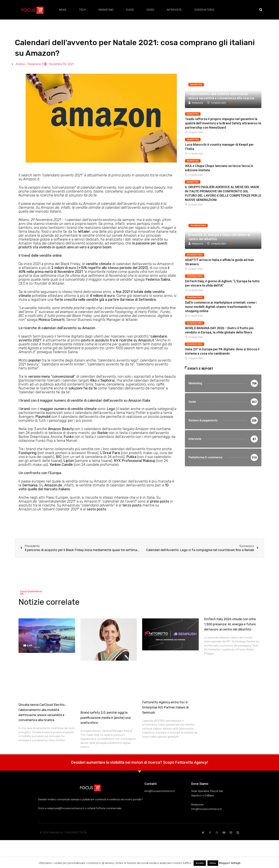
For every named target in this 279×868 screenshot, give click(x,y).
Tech (83, 10)
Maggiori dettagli (230, 863)
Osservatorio (204, 10)
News (63, 10)
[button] (261, 10)
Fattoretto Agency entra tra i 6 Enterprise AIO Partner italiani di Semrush (165, 707)
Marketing (106, 10)
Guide (130, 10)
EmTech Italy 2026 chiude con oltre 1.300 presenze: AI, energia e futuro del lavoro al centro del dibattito (219, 235)
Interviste (174, 10)
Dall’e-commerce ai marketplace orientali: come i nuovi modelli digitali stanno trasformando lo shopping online (221, 307)
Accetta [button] (200, 863)
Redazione (198, 103)
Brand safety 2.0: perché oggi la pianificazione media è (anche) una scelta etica (106, 718)
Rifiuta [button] (213, 863)
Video (150, 10)
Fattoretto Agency (191, 762)
